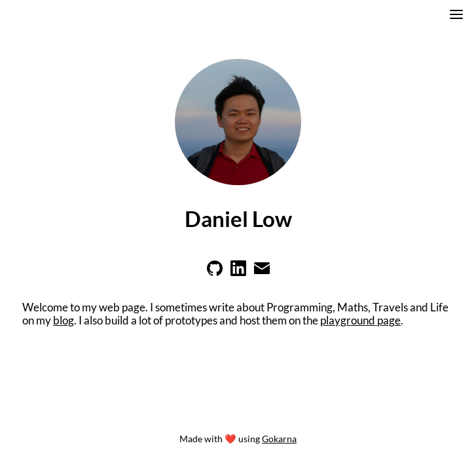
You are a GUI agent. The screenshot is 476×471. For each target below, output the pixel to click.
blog (64, 321)
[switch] (456, 16)
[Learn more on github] (215, 272)
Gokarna (279, 439)
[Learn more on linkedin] (238, 272)
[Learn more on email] (262, 272)
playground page (360, 321)
